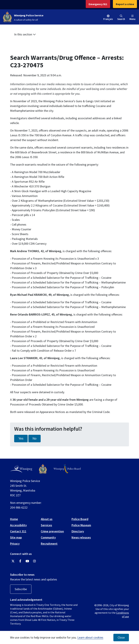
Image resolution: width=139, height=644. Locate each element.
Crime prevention (52, 531)
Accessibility (18, 525)
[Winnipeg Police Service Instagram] (34, 561)
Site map (16, 537)
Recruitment (49, 544)
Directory (78, 531)
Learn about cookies (90, 637)
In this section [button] (25, 34)
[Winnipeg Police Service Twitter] (13, 561)
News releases (81, 537)
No (35, 439)
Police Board (80, 519)
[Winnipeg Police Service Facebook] (20, 561)
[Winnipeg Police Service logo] (43, 469)
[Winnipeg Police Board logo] (67, 469)
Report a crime (125, 4)
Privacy (15, 544)
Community (48, 537)
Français (108, 19)
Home (14, 519)
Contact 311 (18, 531)
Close (121, 638)
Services (46, 525)
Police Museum (81, 525)
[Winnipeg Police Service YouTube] (27, 561)
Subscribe (21, 589)
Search (121, 18)
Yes (21, 439)
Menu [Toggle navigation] (132, 18)
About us (47, 519)
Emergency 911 (98, 4)
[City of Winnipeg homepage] (21, 469)
